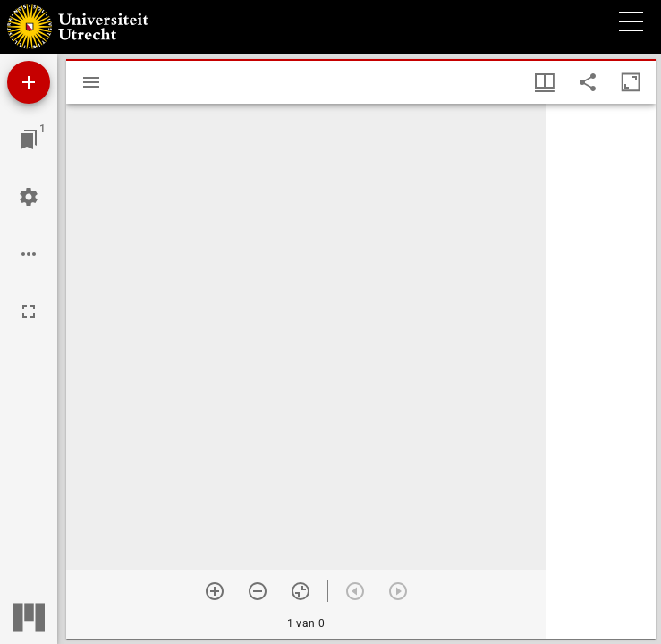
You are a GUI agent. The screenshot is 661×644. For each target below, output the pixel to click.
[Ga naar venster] (29, 140)
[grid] (601, 371)
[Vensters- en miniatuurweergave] (545, 82)
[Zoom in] (215, 591)
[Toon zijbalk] (91, 82)
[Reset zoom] (301, 591)
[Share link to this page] (588, 82)
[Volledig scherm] (29, 311)
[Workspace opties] (29, 254)
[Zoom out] (258, 591)
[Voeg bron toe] (29, 82)
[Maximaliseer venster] (631, 82)
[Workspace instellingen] (29, 197)
